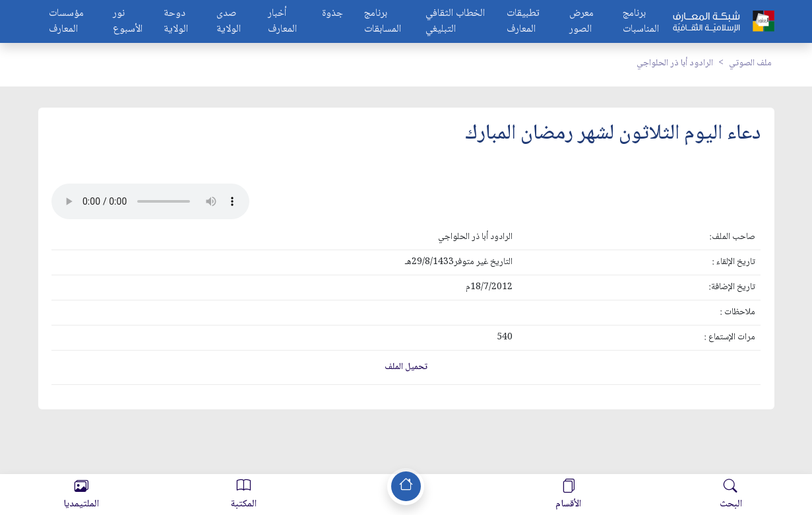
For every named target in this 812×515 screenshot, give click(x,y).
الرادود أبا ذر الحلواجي (675, 63)
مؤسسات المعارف (66, 22)
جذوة (332, 14)
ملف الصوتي (750, 63)
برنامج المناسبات (641, 22)
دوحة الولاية (176, 22)
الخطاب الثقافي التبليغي (455, 22)
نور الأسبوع (128, 22)
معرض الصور (581, 22)
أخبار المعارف (282, 22)
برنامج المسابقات (383, 22)
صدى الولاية (229, 22)
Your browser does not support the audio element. (150, 201)
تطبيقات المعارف (523, 22)
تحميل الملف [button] (406, 367)
